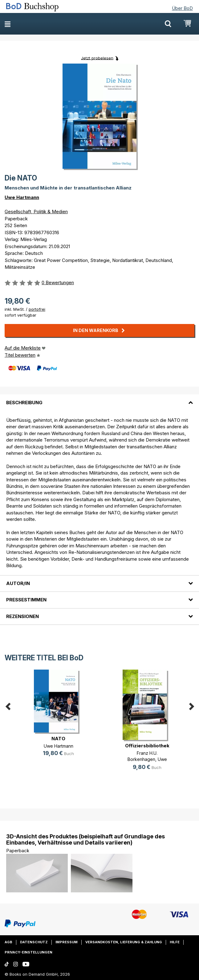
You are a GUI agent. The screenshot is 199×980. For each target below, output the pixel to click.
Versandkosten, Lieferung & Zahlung (124, 942)
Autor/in (18, 583)
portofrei (37, 309)
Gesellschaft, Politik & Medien (36, 212)
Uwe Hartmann (22, 197)
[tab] (99, 399)
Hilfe (175, 942)
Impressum (67, 942)
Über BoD (182, 8)
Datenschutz (34, 942)
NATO (58, 739)
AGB (8, 942)
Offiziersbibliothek (147, 746)
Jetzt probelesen (97, 58)
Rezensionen (22, 616)
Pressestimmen (26, 600)
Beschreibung (24, 403)
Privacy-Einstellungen (28, 952)
